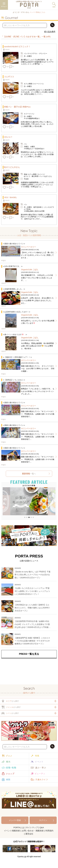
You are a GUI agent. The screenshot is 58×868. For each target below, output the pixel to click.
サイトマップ (32, 827)
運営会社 (29, 834)
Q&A (42, 827)
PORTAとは (19, 827)
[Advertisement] (29, 671)
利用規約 (49, 831)
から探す (10, 701)
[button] (4, 502)
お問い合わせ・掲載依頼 (33, 831)
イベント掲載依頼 (12, 831)
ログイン (43, 820)
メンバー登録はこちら (37, 12)
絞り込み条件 (50, 32)
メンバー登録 (15, 820)
